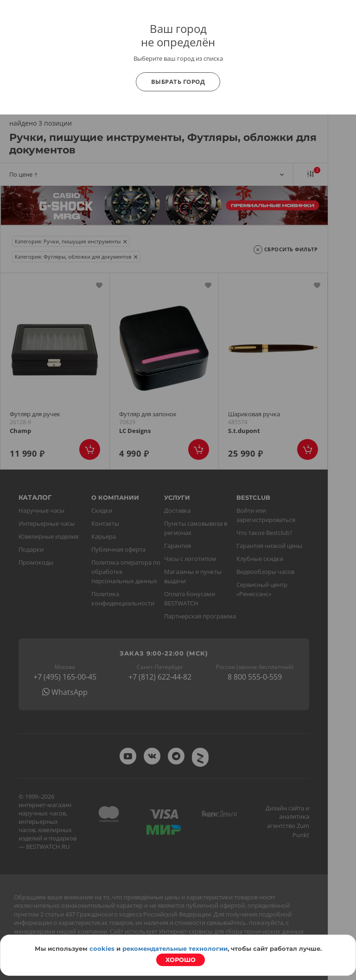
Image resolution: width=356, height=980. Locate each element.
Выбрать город (178, 82)
